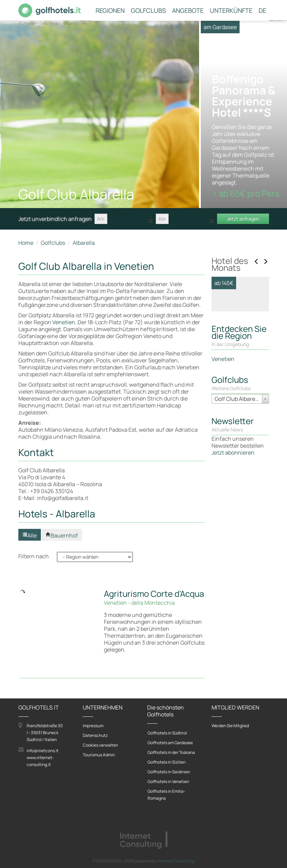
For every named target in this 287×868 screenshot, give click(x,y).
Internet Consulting (176, 861)
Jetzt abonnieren (233, 597)
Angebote (188, 11)
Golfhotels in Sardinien (169, 772)
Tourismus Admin (99, 755)
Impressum (93, 726)
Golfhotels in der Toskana (171, 752)
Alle (30, 535)
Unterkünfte (231, 11)
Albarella (84, 243)
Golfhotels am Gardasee (170, 743)
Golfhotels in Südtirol (167, 733)
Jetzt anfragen (243, 219)
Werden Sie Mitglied (230, 726)
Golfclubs (148, 11)
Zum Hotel (234, 451)
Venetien (64, 322)
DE (262, 11)
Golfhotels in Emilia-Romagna (166, 795)
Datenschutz (95, 735)
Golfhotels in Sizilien (167, 762)
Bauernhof (62, 535)
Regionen (110, 11)
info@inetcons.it (43, 751)
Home (26, 243)
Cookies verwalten (100, 745)
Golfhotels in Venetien (168, 781)
